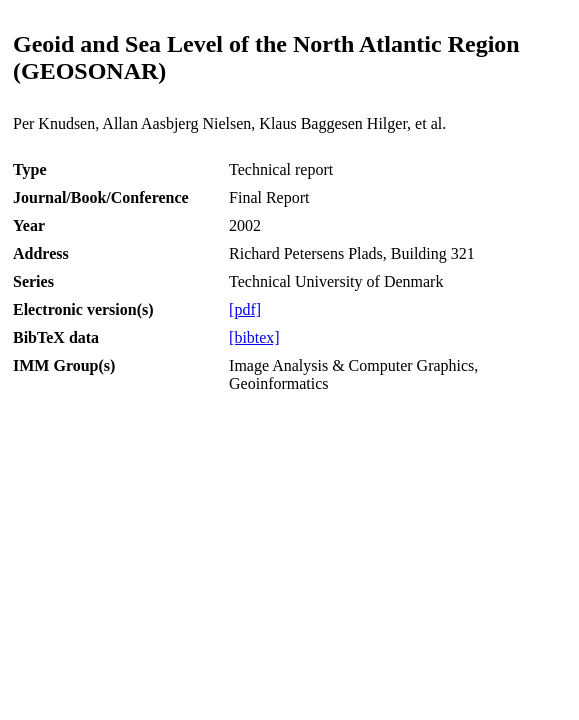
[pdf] (245, 309)
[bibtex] (254, 337)
